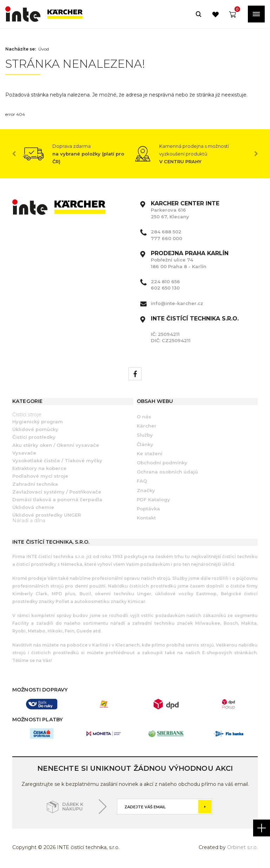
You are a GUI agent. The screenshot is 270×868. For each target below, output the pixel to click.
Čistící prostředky (34, 437)
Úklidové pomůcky (35, 429)
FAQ (142, 481)
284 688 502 (166, 232)
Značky (146, 490)
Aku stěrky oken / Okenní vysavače (56, 445)
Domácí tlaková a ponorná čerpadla (57, 499)
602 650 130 (165, 288)
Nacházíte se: (21, 49)
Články (145, 444)
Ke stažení (150, 453)
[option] (79, 154)
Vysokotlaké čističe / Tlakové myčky (57, 460)
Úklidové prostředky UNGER (47, 515)
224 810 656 (165, 281)
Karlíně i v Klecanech (115, 645)
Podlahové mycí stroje (40, 476)
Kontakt (146, 518)
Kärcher (147, 426)
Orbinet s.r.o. (242, 847)
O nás (144, 417)
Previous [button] (14, 154)
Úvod (44, 49)
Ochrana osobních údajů (167, 472)
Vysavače (24, 453)
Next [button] (256, 154)
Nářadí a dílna (29, 521)
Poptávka (148, 509)
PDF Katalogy (153, 499)
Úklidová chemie (33, 507)
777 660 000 (166, 238)
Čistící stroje (27, 415)
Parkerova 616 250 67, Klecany (185, 210)
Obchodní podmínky (162, 463)
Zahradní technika (35, 484)
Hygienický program (38, 422)
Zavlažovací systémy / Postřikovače (57, 492)
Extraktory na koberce (39, 468)
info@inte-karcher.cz (177, 303)
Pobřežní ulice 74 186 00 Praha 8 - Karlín (190, 260)
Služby (145, 435)
